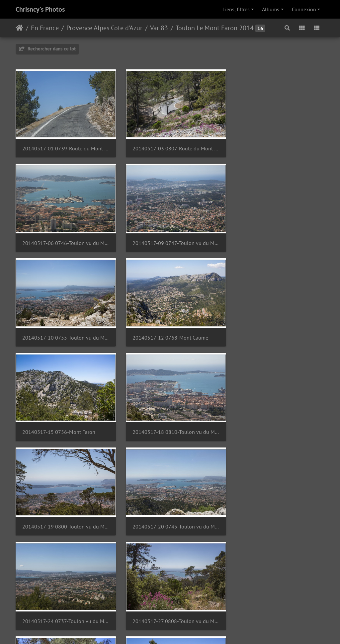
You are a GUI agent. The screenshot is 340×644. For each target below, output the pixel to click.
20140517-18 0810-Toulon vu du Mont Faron (170, 329)
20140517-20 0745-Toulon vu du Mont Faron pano (64, 421)
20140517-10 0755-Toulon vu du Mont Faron (170, 238)
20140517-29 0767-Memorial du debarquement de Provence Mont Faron (170, 513)
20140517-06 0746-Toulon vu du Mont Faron (276, 146)
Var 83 (159, 28)
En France (45, 28)
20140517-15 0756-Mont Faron (59, 329)
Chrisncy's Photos (40, 9)
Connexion (304, 9)
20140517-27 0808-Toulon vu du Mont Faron (276, 421)
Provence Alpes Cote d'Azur (104, 28)
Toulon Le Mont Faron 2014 (215, 28)
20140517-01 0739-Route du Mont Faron (64, 146)
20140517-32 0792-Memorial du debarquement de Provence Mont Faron (276, 513)
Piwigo (185, 630)
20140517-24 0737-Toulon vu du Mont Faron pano (170, 421)
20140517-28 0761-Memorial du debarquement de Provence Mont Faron (64, 513)
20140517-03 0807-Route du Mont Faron (170, 146)
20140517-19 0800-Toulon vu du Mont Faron (276, 329)
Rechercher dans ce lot (47, 49)
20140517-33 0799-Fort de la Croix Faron (64, 604)
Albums (271, 9)
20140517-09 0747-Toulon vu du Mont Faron (64, 238)
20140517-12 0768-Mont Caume (273, 238)
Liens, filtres (236, 9)
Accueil (19, 28)
